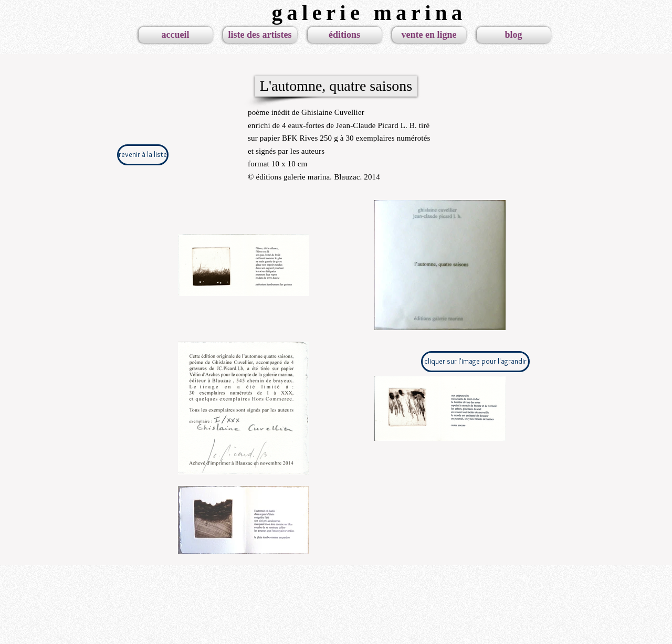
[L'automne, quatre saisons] (336, 86)
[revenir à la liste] (143, 155)
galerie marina (369, 13)
